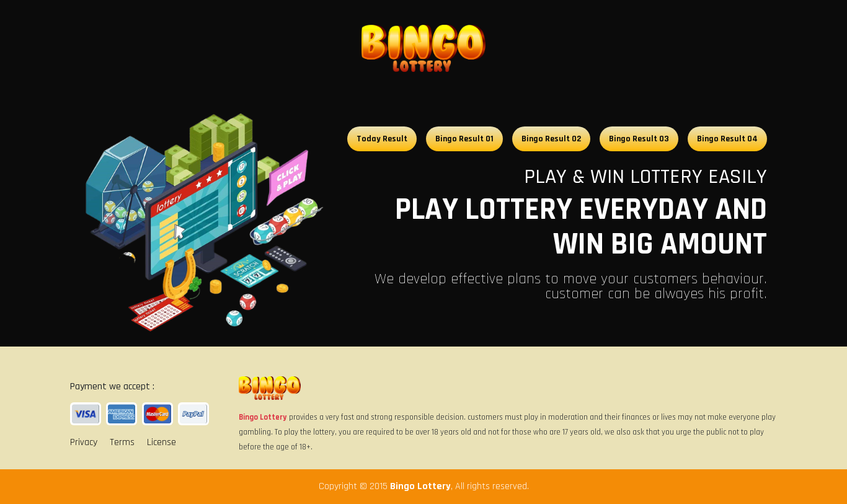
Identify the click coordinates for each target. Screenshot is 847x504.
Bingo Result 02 (551, 139)
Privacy (84, 442)
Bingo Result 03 (639, 139)
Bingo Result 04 (727, 139)
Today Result (382, 139)
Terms (122, 442)
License (162, 442)
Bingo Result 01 (464, 139)
